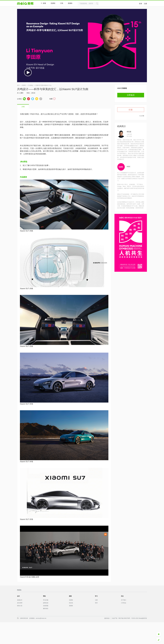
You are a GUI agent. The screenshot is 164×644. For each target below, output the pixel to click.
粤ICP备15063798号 (124, 618)
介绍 (23, 107)
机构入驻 (20, 606)
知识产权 (115, 618)
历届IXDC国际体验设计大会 (43, 85)
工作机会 (124, 603)
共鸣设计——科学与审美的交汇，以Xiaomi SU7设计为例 (53, 89)
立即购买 (131, 95)
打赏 (131, 110)
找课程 (53, 3)
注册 (145, 4)
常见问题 (46, 600)
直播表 (71, 3)
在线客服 (46, 606)
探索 (43, 3)
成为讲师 (20, 603)
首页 (18, 85)
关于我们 (124, 600)
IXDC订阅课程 (122, 88)
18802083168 (24, 618)
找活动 (71, 603)
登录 (141, 4)
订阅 (62, 3)
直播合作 (20, 600)
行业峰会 (31, 85)
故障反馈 (46, 603)
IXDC (128, 167)
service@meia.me (41, 618)
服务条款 (46, 608)
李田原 (129, 132)
